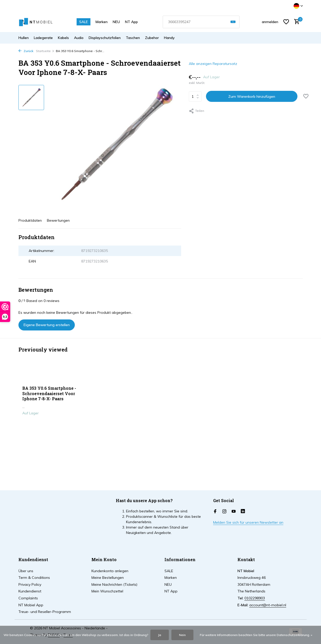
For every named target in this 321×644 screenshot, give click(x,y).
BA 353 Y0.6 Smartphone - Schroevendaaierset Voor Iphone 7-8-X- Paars (49, 394)
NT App (131, 22)
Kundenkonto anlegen (110, 571)
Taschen (133, 38)
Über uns (26, 571)
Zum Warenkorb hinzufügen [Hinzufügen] (252, 96)
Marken (102, 22)
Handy (169, 38)
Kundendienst (30, 591)
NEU (116, 22)
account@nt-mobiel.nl (268, 605)
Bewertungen (58, 220)
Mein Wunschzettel (107, 591)
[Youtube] (234, 512)
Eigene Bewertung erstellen (47, 325)
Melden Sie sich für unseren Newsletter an (248, 522)
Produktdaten (30, 220)
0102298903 (255, 598)
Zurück (26, 51)
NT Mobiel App (31, 605)
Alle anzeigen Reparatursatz (213, 64)
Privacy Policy (30, 584)
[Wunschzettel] (286, 22)
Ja (160, 635)
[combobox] (201, 22)
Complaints (28, 598)
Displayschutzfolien (105, 38)
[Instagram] (224, 512)
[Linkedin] (243, 512)
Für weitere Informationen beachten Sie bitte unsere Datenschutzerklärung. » (256, 635)
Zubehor (152, 38)
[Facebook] (215, 512)
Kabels (63, 38)
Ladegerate (43, 38)
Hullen (24, 38)
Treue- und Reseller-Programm (45, 612)
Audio (79, 38)
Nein (182, 635)
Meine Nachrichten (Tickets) (114, 584)
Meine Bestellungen (108, 578)
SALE (84, 22)
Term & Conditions (34, 578)
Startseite (45, 51)
